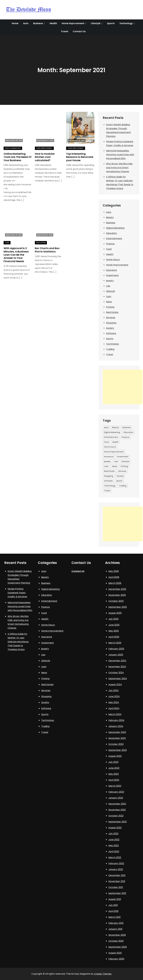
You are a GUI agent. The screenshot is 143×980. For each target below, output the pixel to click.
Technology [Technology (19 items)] (110, 486)
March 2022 (115, 857)
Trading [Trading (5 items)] (123, 486)
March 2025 (115, 643)
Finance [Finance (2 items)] (126, 437)
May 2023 (114, 774)
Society (110, 328)
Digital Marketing (13, 148)
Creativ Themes (103, 974)
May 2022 (114, 846)
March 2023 (115, 786)
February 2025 (116, 649)
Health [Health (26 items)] (115, 442)
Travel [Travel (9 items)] (107, 491)
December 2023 (117, 732)
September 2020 (118, 947)
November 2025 (117, 595)
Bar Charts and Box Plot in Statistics (47, 250)
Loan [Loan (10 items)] (106, 466)
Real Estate (112, 312)
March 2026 (115, 583)
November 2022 (117, 810)
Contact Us (79, 31)
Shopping (111, 323)
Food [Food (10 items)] (106, 442)
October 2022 (116, 816)
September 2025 (118, 607)
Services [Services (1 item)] (122, 471)
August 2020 (115, 953)
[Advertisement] (123, 387)
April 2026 (114, 577)
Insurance (111, 270)
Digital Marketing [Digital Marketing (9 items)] (112, 432)
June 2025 (114, 625)
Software (111, 333)
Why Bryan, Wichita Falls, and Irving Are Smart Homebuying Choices (119, 168)
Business (38, 23)
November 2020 (117, 935)
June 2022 (114, 840)
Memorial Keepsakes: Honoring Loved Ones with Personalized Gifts (120, 155)
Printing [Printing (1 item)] (124, 466)
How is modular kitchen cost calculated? (45, 157)
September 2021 (117, 893)
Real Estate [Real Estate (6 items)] (109, 471)
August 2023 (115, 756)
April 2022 (114, 852)
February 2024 (116, 720)
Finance (110, 244)
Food (109, 249)
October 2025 (116, 601)
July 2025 (113, 619)
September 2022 (118, 822)
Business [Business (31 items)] (127, 427)
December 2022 (117, 804)
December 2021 (117, 875)
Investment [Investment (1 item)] (123, 457)
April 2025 (114, 637)
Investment (112, 275)
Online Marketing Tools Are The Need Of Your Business (17, 157)
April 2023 (114, 780)
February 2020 (116, 959)
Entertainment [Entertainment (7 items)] (111, 437)
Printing (110, 307)
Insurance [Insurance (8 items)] (109, 457)
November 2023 (117, 738)
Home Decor (113, 260)
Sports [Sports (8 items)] (119, 481)
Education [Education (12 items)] (128, 432)
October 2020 (116, 941)
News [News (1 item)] (115, 466)
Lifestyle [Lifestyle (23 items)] (125, 461)
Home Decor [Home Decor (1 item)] (110, 447)
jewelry (110, 281)
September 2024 (118, 679)
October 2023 (116, 744)
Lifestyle (96, 23)
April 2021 (113, 911)
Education (41, 243)
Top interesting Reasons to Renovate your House (80, 157)
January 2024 (116, 726)
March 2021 (115, 917)
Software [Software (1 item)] (108, 481)
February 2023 (116, 792)
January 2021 (115, 929)
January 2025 (116, 655)
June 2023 (114, 768)
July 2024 (114, 690)
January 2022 (116, 869)
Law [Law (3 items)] (116, 461)
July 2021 (113, 905)
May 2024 (114, 702)
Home (15, 23)
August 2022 (115, 828)
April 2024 (114, 708)
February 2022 (116, 863)
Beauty (110, 217)
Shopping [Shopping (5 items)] (108, 476)
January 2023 (116, 798)
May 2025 (114, 631)
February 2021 (116, 923)
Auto (26, 23)
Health (53, 23)
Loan (7, 243)
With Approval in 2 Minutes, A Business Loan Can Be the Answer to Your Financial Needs (16, 255)
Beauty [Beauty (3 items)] (116, 427)
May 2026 (114, 571)
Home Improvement (73, 23)
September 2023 (118, 750)
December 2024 (117, 661)
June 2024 (114, 696)
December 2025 (117, 589)
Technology (126, 23)
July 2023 (113, 762)
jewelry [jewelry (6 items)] (107, 461)
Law (108, 286)
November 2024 (117, 667)
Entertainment (114, 238)
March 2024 (115, 714)
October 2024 (116, 673)
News (109, 302)
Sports (111, 23)
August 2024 (115, 685)
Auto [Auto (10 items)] (106, 427)
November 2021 (117, 881)
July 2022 (113, 834)
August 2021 (115, 899)
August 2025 (115, 613)
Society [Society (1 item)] (120, 476)
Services (111, 318)
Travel (64, 31)
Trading (110, 349)
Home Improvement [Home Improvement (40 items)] (114, 452)
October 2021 (116, 887)
